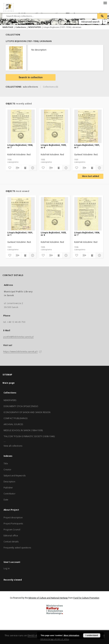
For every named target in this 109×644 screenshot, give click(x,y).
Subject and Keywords (15, 476)
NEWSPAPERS (35, 27)
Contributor (10, 494)
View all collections (13, 446)
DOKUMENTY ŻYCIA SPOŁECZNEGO (21, 406)
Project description (13, 518)
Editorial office (11, 536)
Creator (7, 470)
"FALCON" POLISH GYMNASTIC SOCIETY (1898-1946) (29, 436)
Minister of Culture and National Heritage (48, 598)
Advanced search (90, 22)
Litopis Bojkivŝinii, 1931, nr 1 (87, 146)
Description (9, 482)
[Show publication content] (25, 168)
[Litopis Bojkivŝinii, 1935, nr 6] (54, 126)
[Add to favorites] (9, 168)
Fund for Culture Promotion (86, 598)
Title (6, 464)
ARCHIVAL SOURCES (13, 424)
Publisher (8, 488)
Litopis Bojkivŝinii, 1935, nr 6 (54, 146)
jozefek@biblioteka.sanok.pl (18, 337)
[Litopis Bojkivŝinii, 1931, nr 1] (88, 126)
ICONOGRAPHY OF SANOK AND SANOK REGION (27, 412)
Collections (21, 27)
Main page (9, 383)
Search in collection (31, 77)
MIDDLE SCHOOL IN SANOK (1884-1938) (23, 430)
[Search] (102, 16)
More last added (90, 176)
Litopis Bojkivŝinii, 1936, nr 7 (20, 146)
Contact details (11, 542)
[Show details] (32, 168)
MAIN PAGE (8, 27)
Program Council (12, 530)
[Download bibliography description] (17, 168)
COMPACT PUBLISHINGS (16, 418)
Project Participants (13, 524)
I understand (92, 635)
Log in (7, 568)
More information (71, 635)
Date (6, 500)
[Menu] (105, 3)
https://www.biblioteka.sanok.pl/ (20, 352)
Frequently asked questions (17, 548)
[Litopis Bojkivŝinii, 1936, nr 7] (21, 126)
